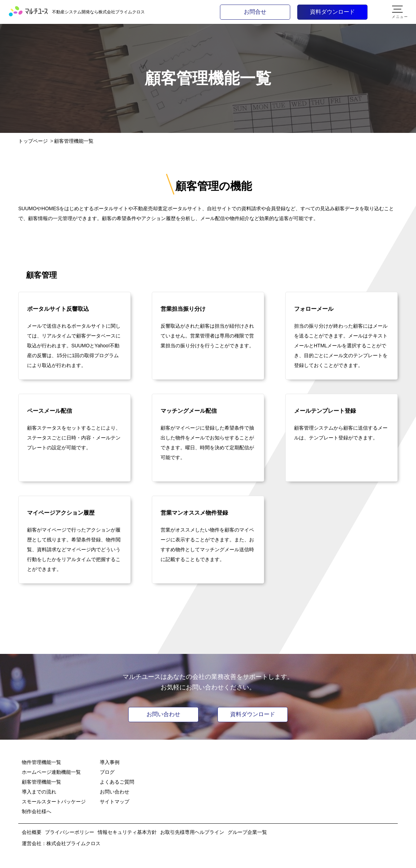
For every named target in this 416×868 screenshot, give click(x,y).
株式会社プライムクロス (73, 843)
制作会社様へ (37, 811)
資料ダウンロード (253, 714)
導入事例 (110, 762)
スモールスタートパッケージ (54, 802)
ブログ (107, 772)
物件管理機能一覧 (41, 762)
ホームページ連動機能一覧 (51, 772)
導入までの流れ (39, 792)
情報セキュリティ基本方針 (127, 832)
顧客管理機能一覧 (41, 782)
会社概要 (32, 832)
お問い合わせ (163, 714)
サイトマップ (115, 802)
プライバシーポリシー (70, 832)
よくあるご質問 (117, 782)
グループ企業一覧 (247, 832)
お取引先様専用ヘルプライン (192, 832)
